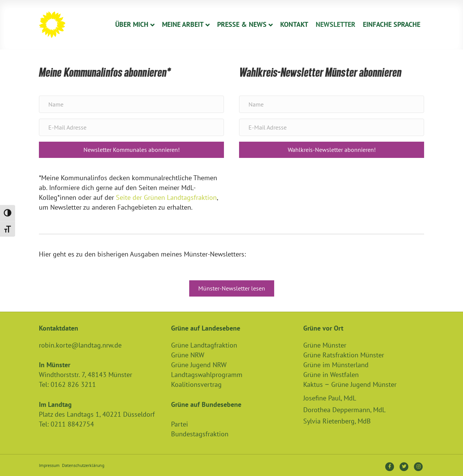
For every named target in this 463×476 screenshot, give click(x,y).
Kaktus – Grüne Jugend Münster (350, 384)
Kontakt (294, 24)
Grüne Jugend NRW (199, 365)
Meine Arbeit (183, 24)
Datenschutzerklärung (83, 465)
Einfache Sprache (392, 24)
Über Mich (132, 24)
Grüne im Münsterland (336, 365)
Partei (180, 424)
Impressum (49, 465)
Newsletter (336, 24)
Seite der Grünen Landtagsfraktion (166, 197)
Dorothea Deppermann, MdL (344, 410)
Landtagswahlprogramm (207, 375)
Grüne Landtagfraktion (204, 345)
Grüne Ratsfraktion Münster (344, 355)
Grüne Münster (325, 345)
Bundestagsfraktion (200, 434)
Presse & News (242, 24)
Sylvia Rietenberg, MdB (337, 421)
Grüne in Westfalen (331, 375)
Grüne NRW (188, 355)
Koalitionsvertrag (196, 384)
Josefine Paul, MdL (330, 398)
